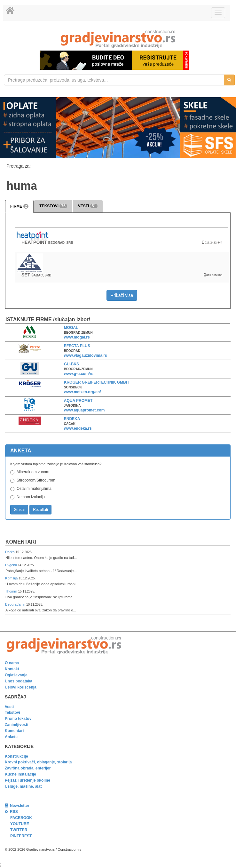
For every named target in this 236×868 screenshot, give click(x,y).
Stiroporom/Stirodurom (36, 480)
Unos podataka (19, 681)
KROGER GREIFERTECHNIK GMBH (96, 382)
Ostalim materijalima (34, 489)
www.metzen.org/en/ (83, 392)
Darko (10, 552)
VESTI (88, 206)
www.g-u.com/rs (79, 374)
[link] (118, 39)
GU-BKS (71, 364)
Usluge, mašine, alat (23, 786)
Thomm (12, 591)
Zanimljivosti (16, 725)
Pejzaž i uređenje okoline (28, 780)
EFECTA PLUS (77, 346)
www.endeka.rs (78, 428)
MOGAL (71, 328)
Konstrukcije (16, 756)
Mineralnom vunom (33, 472)
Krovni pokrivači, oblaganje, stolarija (38, 762)
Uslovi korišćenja (21, 687)
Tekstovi (12, 713)
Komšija (12, 578)
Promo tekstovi (19, 719)
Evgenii (11, 565)
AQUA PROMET (78, 401)
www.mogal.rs (77, 337)
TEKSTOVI (53, 206)
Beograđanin (16, 604)
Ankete (11, 737)
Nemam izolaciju (31, 497)
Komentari (21, 542)
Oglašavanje (16, 675)
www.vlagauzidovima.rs (86, 355)
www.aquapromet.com (84, 410)
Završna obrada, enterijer (28, 768)
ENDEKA (72, 419)
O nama (12, 663)
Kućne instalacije (20, 774)
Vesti (9, 707)
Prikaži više (122, 295)
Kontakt (12, 669)
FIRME (19, 206)
